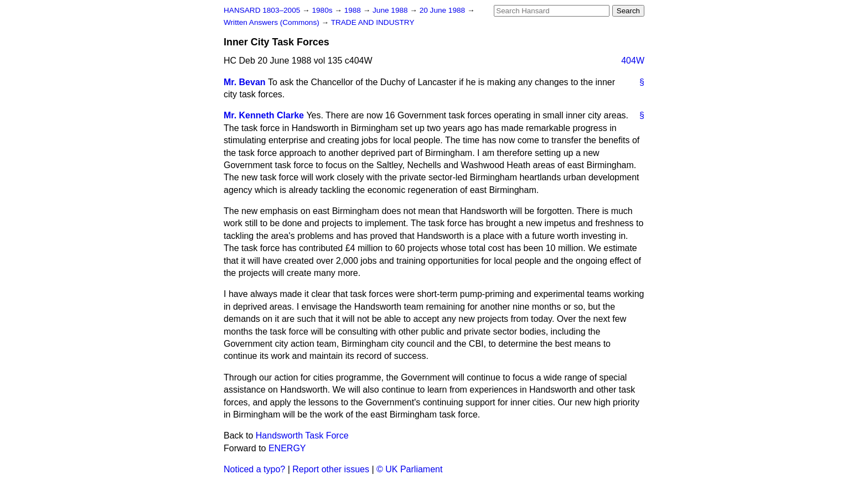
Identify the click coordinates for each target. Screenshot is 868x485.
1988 (354, 10)
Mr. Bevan (245, 82)
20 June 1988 (443, 10)
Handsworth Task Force (302, 436)
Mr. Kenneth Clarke (264, 115)
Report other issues (331, 469)
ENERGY (287, 448)
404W (633, 61)
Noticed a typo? (254, 469)
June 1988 (391, 10)
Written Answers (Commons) (273, 22)
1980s (323, 10)
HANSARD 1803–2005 (262, 10)
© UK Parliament (409, 469)
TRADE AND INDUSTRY (373, 22)
